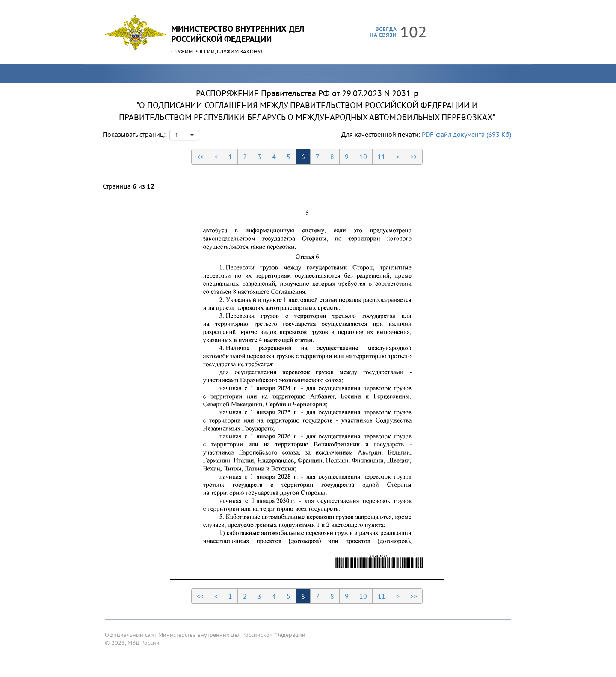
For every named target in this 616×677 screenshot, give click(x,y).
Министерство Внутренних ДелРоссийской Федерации (238, 34)
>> (414, 157)
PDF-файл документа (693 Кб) (466, 134)
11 (382, 157)
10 (363, 157)
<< (200, 157)
